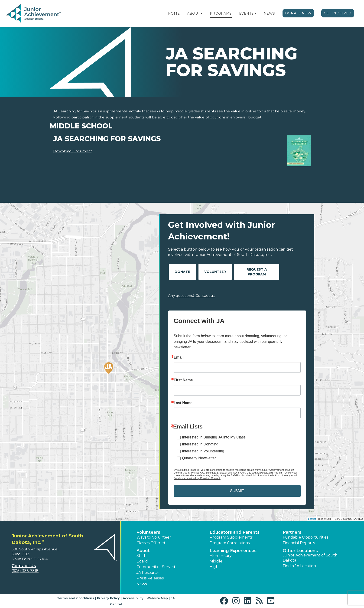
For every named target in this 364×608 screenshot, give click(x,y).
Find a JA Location (299, 566)
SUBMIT (237, 491)
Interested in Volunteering (203, 451)
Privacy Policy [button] (108, 598)
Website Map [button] (157, 598)
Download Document (73, 151)
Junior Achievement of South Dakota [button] (310, 558)
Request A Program (257, 272)
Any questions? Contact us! (192, 296)
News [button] (142, 584)
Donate (182, 272)
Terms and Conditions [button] (76, 598)
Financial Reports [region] (299, 543)
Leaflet (312, 519)
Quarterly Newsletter (199, 458)
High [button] (214, 567)
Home (174, 13)
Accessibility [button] (133, 598)
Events (246, 13)
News (269, 13)
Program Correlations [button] (230, 543)
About (193, 13)
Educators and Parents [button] (235, 532)
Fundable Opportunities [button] (305, 537)
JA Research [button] (148, 573)
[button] (201, 13)
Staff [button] (141, 556)
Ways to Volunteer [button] (154, 537)
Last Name (183, 403)
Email (179, 357)
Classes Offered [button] (151, 543)
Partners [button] (292, 532)
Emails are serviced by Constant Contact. (197, 478)
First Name (183, 380)
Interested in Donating (200, 444)
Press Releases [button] (150, 578)
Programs (221, 13)
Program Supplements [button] (231, 537)
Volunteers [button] (148, 532)
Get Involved (338, 13)
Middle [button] (216, 561)
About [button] (143, 551)
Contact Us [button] (24, 566)
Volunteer (215, 272)
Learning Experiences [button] (233, 551)
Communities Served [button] (156, 567)
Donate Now (298, 13)
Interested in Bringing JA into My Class (214, 437)
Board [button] (142, 561)
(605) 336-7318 (25, 571)
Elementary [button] (221, 556)
